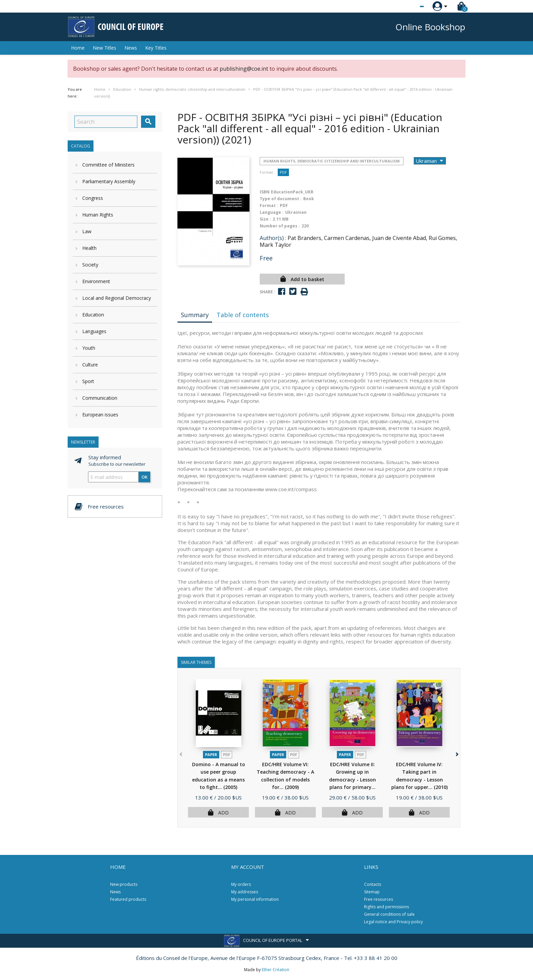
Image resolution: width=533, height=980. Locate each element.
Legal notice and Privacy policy (393, 922)
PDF (283, 172)
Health (89, 248)
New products (124, 884)
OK (144, 477)
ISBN (265, 192)
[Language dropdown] (409, 6)
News (131, 48)
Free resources (379, 899)
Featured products (128, 899)
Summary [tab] (195, 315)
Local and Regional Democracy (117, 298)
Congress (93, 198)
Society (90, 265)
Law (87, 231)
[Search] (106, 122)
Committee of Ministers (108, 165)
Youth (89, 348)
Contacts (373, 884)
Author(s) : (273, 238)
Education (93, 315)
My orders (241, 884)
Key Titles (156, 48)
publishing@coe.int (244, 69)
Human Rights (98, 215)
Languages (94, 331)
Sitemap (372, 892)
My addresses (245, 892)
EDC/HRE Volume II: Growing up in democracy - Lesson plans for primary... (353, 780)
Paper (211, 754)
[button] (456, 753)
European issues (100, 415)
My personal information (255, 899)
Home (78, 48)
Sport (88, 381)
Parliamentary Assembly (109, 181)
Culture (90, 365)
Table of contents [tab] (243, 315)
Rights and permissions (386, 907)
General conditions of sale (389, 914)
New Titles (105, 48)
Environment (96, 281)
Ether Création (276, 970)
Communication (100, 398)
